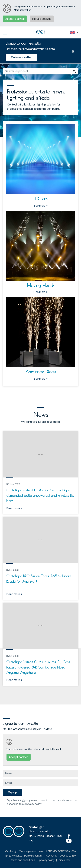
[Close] (73, 51)
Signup (13, 792)
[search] (37, 71)
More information (23, 10)
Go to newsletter (21, 57)
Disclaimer (64, 860)
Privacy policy (47, 860)
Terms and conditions (23, 860)
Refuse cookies (42, 19)
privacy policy (34, 804)
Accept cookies (15, 19)
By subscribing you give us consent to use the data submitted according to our (42, 802)
